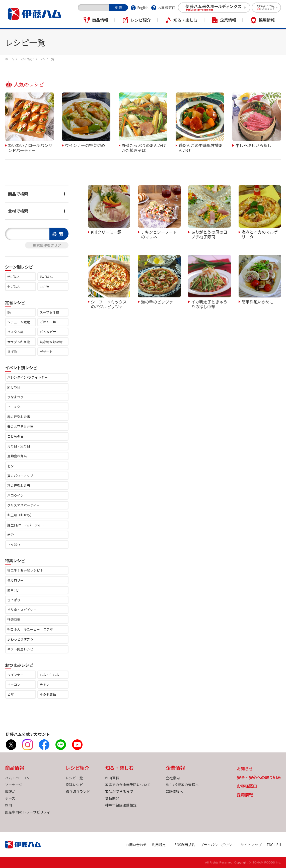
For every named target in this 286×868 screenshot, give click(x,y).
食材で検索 (18, 211)
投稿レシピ (74, 785)
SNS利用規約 (185, 845)
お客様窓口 (167, 8)
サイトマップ (251, 845)
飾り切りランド (78, 791)
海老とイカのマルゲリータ (260, 234)
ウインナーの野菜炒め (85, 145)
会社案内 (173, 778)
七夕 (11, 466)
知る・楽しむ (185, 20)
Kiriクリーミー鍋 (106, 232)
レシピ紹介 (141, 20)
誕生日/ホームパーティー (26, 525)
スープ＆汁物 (49, 312)
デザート (46, 352)
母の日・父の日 (19, 446)
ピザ (11, 694)
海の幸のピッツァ (157, 301)
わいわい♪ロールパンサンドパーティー (30, 147)
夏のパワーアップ (20, 476)
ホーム (10, 59)
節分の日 (14, 387)
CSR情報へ (174, 791)
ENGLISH (274, 845)
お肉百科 (112, 778)
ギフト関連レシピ (20, 649)
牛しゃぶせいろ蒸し (253, 145)
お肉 (9, 805)
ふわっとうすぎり (20, 639)
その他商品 (48, 694)
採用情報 (267, 20)
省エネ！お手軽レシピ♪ (25, 570)
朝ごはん (14, 277)
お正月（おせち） (20, 515)
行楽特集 (14, 619)
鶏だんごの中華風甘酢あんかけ (201, 147)
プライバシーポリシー (218, 845)
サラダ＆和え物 (19, 342)
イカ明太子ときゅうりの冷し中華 (209, 304)
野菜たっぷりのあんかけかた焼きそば (144, 147)
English (143, 8)
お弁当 (45, 287)
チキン (45, 684)
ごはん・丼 (48, 322)
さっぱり (14, 545)
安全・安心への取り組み (259, 778)
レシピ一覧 (74, 778)
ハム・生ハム (49, 675)
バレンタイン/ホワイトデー (27, 377)
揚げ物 (12, 352)
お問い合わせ (136, 845)
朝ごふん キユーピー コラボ (30, 629)
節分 (11, 535)
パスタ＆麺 (15, 332)
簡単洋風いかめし (258, 301)
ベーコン (14, 684)
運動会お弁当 (17, 456)
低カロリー (15, 580)
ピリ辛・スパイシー (22, 610)
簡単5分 (13, 590)
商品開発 (112, 798)
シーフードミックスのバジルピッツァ (109, 304)
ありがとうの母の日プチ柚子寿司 (209, 234)
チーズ (10, 798)
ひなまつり (15, 397)
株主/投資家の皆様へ (182, 785)
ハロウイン (15, 495)
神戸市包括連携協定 (121, 805)
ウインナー (15, 675)
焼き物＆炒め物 (51, 342)
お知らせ (245, 769)
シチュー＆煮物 (19, 322)
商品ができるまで (119, 791)
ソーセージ (14, 785)
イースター (15, 407)
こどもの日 (15, 436)
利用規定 (159, 845)
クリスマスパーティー (23, 505)
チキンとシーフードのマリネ (159, 234)
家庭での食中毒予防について (128, 785)
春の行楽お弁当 (19, 417)
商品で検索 (18, 194)
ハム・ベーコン (17, 778)
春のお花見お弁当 (20, 426)
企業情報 (228, 20)
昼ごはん (46, 277)
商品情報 (100, 20)
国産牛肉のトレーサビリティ (28, 812)
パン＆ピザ (48, 332)
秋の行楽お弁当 (19, 486)
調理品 (10, 791)
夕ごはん (14, 287)
